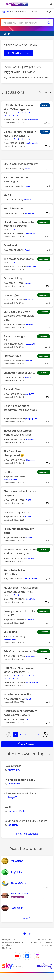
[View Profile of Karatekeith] (30, 344)
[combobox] (24, 23)
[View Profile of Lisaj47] (27, 186)
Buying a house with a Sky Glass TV (26, 821)
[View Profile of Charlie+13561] (31, 579)
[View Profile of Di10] (27, 720)
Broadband (10, 245)
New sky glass (12, 295)
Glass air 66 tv (12, 389)
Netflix (8, 472)
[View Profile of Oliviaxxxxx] (31, 460)
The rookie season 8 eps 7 (19, 259)
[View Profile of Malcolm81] (29, 620)
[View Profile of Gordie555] (30, 394)
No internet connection (18, 694)
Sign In (50, 5)
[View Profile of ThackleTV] (30, 439)
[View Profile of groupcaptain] (31, 419)
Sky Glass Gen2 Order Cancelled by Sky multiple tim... (19, 316)
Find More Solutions (27, 834)
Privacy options (9, 940)
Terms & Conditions (43, 940)
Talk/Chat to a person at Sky (21, 651)
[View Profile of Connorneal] (31, 266)
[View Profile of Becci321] (29, 250)
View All (27, 918)
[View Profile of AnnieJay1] (28, 200)
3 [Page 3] (25, 735)
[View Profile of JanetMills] (30, 599)
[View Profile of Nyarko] (28, 283)
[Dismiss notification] (50, 12)
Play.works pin (12, 356)
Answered (44, 222)
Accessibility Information (41, 942)
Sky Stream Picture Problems (21, 164)
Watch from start (14, 208)
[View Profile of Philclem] (30, 324)
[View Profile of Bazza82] (29, 517)
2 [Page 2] (20, 735)
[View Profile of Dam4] (27, 169)
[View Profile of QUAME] (28, 537)
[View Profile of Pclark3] (28, 699)
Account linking (13, 278)
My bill (7, 195)
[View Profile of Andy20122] (29, 213)
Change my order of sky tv (19, 373)
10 (14, 116)
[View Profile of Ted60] (29, 500)
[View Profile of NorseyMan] (31, 656)
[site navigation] (3, 4)
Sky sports (10, 632)
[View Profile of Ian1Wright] (30, 558)
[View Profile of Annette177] (30, 300)
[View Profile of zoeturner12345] (10, 479)
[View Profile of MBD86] (29, 361)
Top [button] (29, 934)
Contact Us (47, 945)
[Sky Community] (18, 4)
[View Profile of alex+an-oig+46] (10, 639)
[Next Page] (45, 735)
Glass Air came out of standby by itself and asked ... (20, 410)
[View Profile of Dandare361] (30, 233)
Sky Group (7, 948)
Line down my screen (16, 512)
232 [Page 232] (37, 735)
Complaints (7, 945)
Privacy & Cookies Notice (13, 942)
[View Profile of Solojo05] (29, 377)
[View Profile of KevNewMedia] (32, 120)
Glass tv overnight (15, 336)
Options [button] (43, 92)
